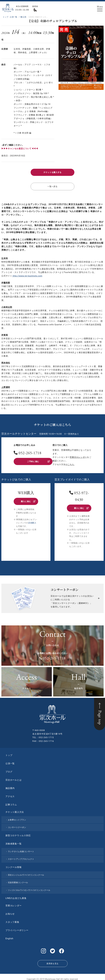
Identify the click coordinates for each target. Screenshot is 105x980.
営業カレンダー (13, 904)
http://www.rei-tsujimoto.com (27, 275)
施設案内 (10, 787)
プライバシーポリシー (17, 929)
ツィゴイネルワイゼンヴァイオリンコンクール (29, 889)
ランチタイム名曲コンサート (21, 850)
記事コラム (11, 803)
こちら (71, 463)
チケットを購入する (52, 172)
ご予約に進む (38, 460)
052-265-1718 (30, 452)
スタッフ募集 (12, 921)
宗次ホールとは (13, 778)
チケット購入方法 (15, 811)
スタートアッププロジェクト (21, 858)
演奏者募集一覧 (13, 842)
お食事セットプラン (17, 818)
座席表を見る (52, 961)
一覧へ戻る (53, 186)
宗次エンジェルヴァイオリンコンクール (26, 873)
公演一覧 (10, 762)
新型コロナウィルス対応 (18, 834)
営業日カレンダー (78, 456)
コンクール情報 (13, 866)
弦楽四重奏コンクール (18, 881)
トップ (9, 754)
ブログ (9, 770)
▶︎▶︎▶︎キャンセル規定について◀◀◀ (20, 149)
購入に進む (28, 500)
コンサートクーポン (17, 826)
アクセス (10, 795)
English (9, 937)
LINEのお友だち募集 (16, 897)
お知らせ (10, 912)
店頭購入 (32, 521)
